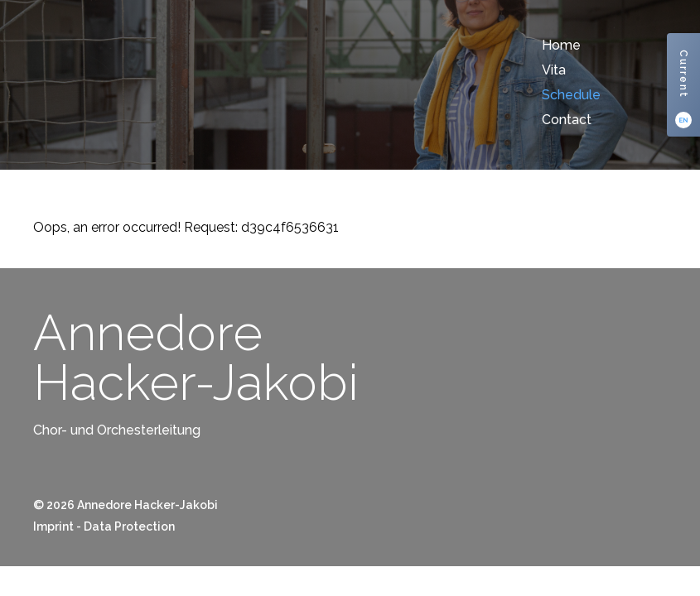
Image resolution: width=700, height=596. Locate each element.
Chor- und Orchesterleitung (117, 430)
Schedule (571, 95)
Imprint (53, 526)
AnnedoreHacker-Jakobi (196, 358)
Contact (567, 120)
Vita (554, 70)
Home (561, 45)
